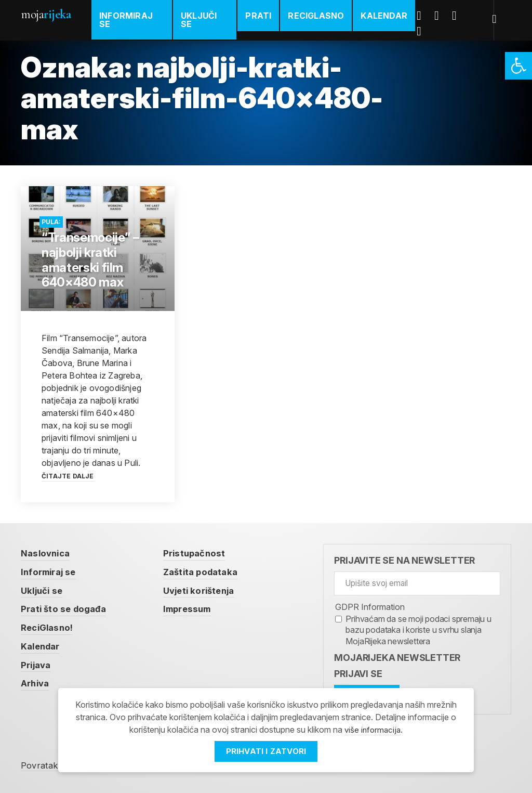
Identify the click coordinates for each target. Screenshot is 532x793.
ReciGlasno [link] (318, 16)
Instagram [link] (425, 31)
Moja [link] (46, 14)
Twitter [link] (443, 16)
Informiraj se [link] (126, 20)
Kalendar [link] (386, 16)
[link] (518, 66)
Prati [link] (260, 16)
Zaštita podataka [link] (209, 572)
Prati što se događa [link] (66, 609)
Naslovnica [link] (47, 553)
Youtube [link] (460, 16)
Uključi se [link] (200, 20)
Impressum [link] (195, 609)
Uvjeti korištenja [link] (207, 590)
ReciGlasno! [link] (49, 628)
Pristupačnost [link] (202, 553)
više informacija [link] (373, 730)
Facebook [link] (425, 16)
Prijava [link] (37, 665)
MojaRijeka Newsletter (397, 658)
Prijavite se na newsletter (404, 560)
